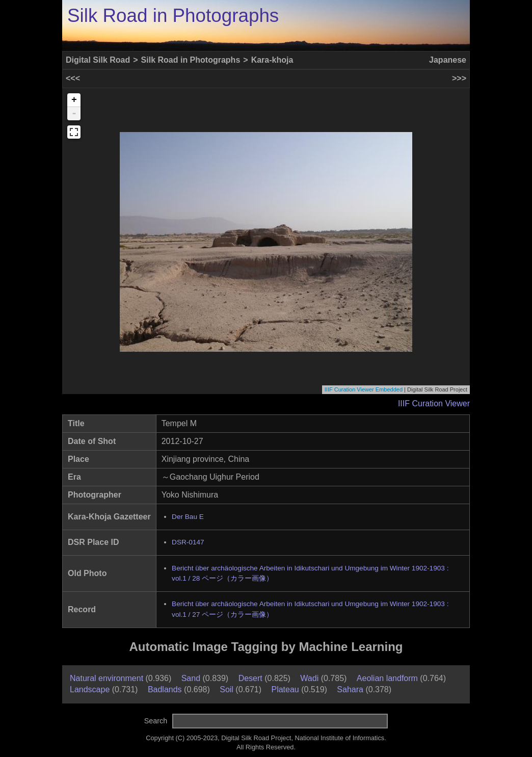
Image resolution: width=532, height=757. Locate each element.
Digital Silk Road (98, 60)
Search (156, 721)
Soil (227, 689)
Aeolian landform (387, 678)
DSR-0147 (188, 542)
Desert (250, 678)
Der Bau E (188, 517)
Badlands (165, 689)
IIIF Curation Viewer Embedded (364, 389)
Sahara (350, 689)
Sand (191, 678)
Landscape (90, 689)
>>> (459, 78)
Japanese (448, 60)
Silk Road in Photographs (173, 16)
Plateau (285, 689)
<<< (73, 78)
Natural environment (107, 678)
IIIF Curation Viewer (434, 403)
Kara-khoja (272, 60)
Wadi (309, 678)
